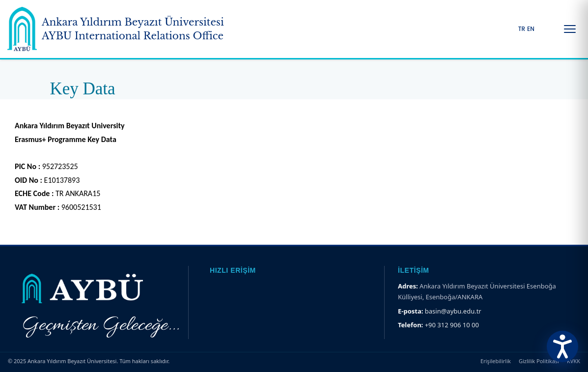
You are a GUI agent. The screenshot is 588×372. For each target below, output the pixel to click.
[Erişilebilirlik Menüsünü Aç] (562, 346)
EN (531, 29)
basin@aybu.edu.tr (453, 311)
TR (522, 29)
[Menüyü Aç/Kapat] (570, 29)
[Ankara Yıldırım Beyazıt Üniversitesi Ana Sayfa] (116, 29)
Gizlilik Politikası (539, 361)
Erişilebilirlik (496, 361)
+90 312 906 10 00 (452, 325)
